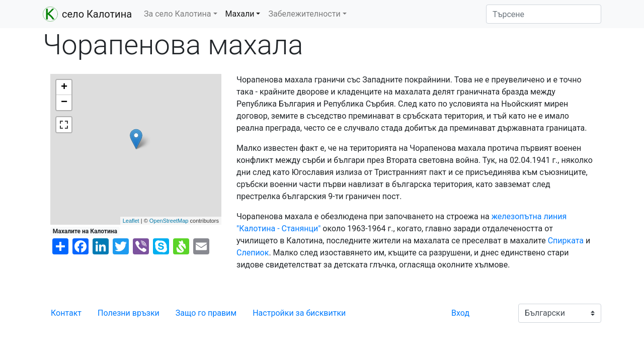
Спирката (566, 241)
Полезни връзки (129, 313)
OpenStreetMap (169, 221)
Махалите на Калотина (85, 231)
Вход (460, 313)
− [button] (64, 103)
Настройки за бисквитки (299, 313)
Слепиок (253, 253)
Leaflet (131, 221)
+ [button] (64, 87)
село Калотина (87, 14)
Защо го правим (206, 313)
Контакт (66, 313)
